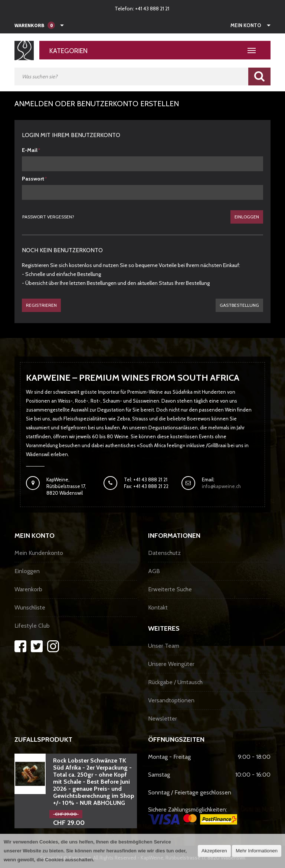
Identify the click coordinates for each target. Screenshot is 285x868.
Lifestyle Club (32, 626)
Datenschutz (164, 553)
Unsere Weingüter (171, 664)
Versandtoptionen (171, 700)
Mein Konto (246, 25)
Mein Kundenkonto (39, 553)
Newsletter (163, 719)
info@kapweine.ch (221, 486)
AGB (154, 571)
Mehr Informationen (257, 851)
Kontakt (158, 607)
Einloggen (247, 217)
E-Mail (30, 150)
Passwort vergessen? (48, 217)
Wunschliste (30, 607)
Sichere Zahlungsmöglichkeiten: (193, 815)
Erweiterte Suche (170, 589)
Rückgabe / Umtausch (175, 682)
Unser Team (164, 646)
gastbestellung (239, 305)
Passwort (33, 179)
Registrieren (41, 305)
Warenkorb (28, 589)
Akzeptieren (214, 851)
